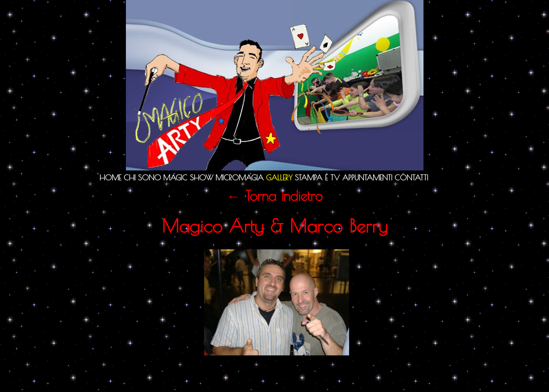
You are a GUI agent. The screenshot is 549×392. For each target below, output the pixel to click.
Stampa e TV (317, 178)
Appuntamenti (367, 178)
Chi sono (142, 178)
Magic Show (188, 178)
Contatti (411, 178)
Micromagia (240, 178)
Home (110, 178)
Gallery (279, 178)
